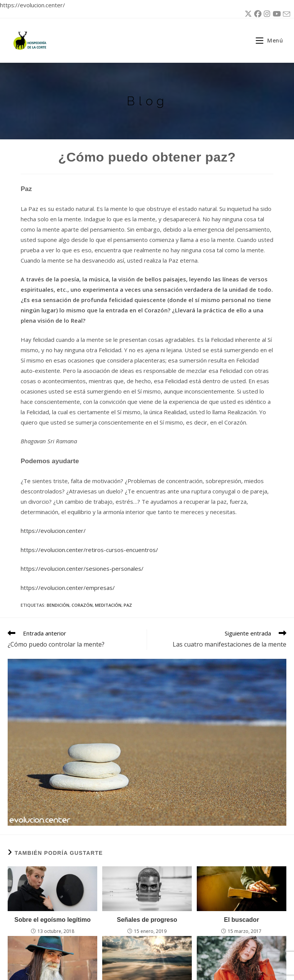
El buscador (242, 920)
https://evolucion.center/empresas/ (68, 588)
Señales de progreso (147, 920)
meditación (108, 605)
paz (128, 605)
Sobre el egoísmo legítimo (53, 920)
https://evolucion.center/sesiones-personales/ (82, 568)
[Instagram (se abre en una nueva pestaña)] (266, 14)
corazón (82, 605)
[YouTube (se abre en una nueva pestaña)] (275, 14)
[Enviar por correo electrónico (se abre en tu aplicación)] (285, 14)
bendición (58, 605)
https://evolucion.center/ (53, 531)
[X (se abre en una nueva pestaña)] (247, 14)
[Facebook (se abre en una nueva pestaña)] (257, 14)
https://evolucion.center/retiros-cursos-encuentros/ (89, 550)
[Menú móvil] (266, 40)
